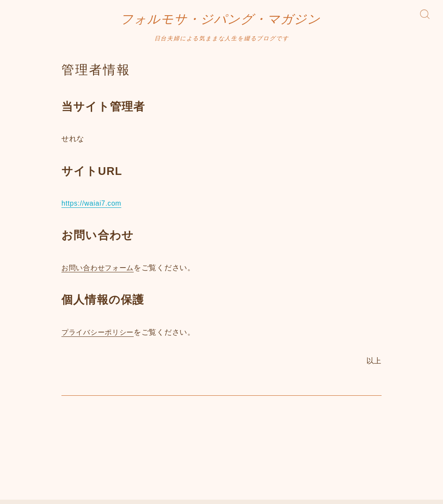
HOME (23, 465)
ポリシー (123, 337)
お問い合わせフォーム (100, 273)
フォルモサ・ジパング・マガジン (220, 22)
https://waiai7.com (94, 208)
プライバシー (84, 337)
